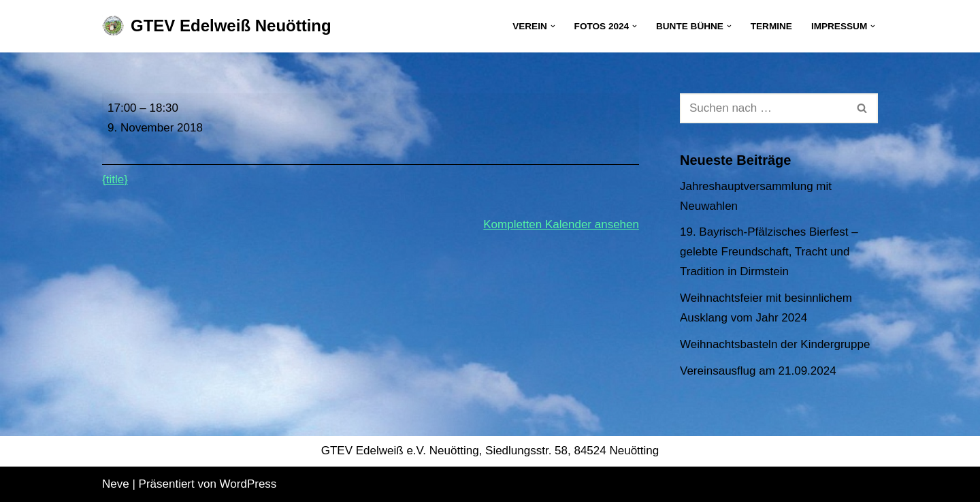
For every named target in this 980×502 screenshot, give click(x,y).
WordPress (248, 484)
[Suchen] (764, 108)
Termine (771, 26)
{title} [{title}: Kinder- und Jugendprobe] (115, 179)
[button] (553, 26)
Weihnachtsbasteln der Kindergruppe (775, 344)
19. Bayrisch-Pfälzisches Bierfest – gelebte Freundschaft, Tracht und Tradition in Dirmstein (769, 252)
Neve (116, 484)
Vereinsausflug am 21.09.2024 (758, 371)
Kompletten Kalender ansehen (561, 224)
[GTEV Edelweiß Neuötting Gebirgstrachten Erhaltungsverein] (217, 26)
